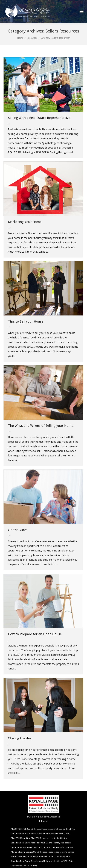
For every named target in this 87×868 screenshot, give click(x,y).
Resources (32, 38)
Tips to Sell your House (26, 321)
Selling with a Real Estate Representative (39, 118)
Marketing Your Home (25, 222)
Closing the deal (20, 738)
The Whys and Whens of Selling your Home (41, 426)
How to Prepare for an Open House (35, 634)
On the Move (18, 530)
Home (20, 38)
